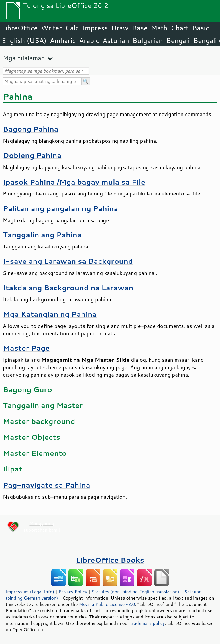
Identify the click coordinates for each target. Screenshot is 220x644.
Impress (95, 28)
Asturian (116, 40)
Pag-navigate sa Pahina (47, 485)
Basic (200, 28)
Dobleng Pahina (32, 155)
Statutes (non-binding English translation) (135, 592)
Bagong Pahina (31, 129)
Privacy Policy (73, 592)
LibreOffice (20, 28)
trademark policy (148, 623)
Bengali (178, 40)
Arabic (89, 40)
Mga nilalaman (24, 58)
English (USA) (24, 40)
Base (140, 28)
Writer (51, 28)
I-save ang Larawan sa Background (68, 261)
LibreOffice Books (110, 560)
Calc (72, 28)
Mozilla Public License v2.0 (107, 604)
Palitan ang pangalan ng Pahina (60, 208)
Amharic (63, 40)
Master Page (26, 348)
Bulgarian (148, 40)
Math (159, 28)
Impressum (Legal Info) (30, 592)
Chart (180, 28)
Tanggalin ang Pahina (42, 235)
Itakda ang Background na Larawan (68, 288)
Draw (120, 28)
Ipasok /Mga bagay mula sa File (74, 182)
